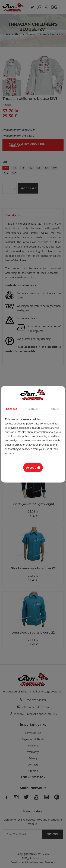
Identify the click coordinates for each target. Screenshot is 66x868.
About (55, 409)
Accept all (33, 468)
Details (33, 409)
